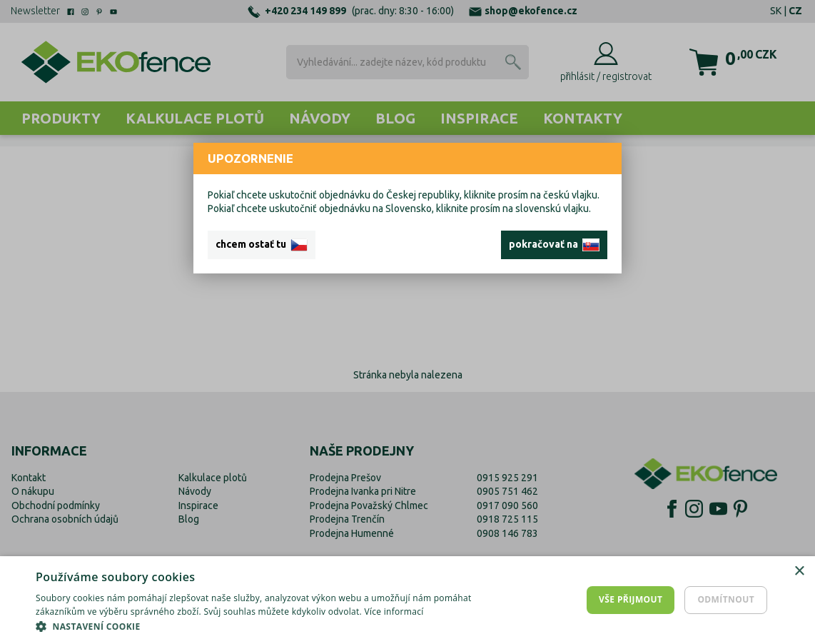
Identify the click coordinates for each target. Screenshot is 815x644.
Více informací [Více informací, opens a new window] (394, 612)
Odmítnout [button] (726, 599)
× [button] (799, 572)
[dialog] (407, 600)
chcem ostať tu (262, 245)
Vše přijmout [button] (631, 599)
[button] (275, 626)
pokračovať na (554, 245)
